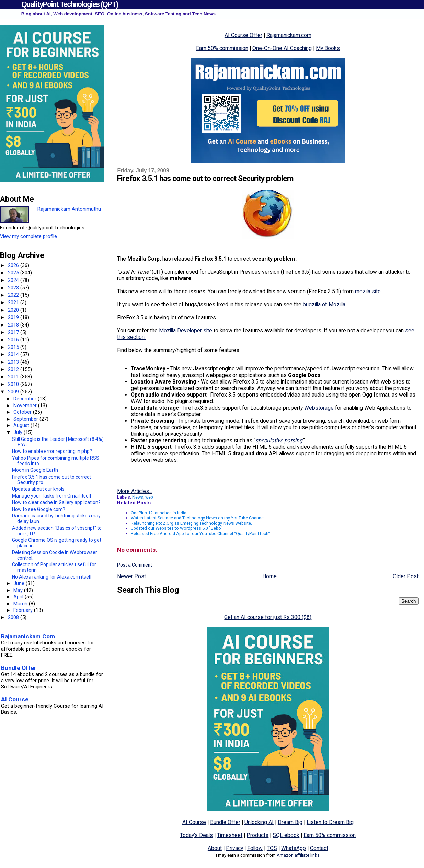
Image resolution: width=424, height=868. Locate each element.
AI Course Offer (243, 35)
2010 (14, 384)
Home (270, 576)
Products (257, 835)
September (26, 419)
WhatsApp (294, 848)
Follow (255, 848)
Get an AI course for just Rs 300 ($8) (268, 617)
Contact (319, 848)
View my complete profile (28, 236)
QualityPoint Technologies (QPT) (70, 4)
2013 (14, 362)
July (19, 432)
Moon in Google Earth (35, 470)
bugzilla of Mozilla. (325, 304)
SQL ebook (286, 835)
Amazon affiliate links (298, 855)
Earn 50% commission (222, 48)
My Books (328, 48)
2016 (14, 340)
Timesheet (230, 835)
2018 (14, 325)
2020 (14, 310)
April (19, 597)
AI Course (194, 822)
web (149, 497)
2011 (14, 377)
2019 (14, 317)
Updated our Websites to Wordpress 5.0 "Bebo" (177, 528)
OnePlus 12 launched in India (159, 513)
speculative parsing (279, 440)
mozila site (368, 291)
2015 (14, 347)
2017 (14, 332)
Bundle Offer (225, 822)
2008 (14, 617)
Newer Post (131, 576)
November (26, 406)
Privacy (234, 848)
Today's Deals (196, 835)
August (22, 425)
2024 (14, 280)
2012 (14, 369)
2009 (14, 392)
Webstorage (319, 408)
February (24, 610)
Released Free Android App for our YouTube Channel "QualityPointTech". (201, 533)
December (26, 399)
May (19, 590)
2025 (14, 273)
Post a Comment (135, 565)
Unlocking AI (259, 822)
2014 (14, 354)
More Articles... (135, 491)
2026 (14, 265)
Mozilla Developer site (186, 330)
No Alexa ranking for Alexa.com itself (52, 577)
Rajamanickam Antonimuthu (69, 209)
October (23, 412)
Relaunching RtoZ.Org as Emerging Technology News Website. (191, 523)
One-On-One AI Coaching (282, 48)
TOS (272, 848)
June (20, 583)
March (21, 604)
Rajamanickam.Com (28, 636)
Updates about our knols (38, 489)
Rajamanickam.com (289, 35)
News (138, 497)
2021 (14, 302)
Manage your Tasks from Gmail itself (52, 496)
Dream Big (290, 822)
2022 (14, 295)
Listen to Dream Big (330, 822)
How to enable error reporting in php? (52, 451)
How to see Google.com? (39, 509)
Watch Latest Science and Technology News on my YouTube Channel (198, 518)
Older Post (406, 576)
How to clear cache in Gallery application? (56, 502)
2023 (14, 288)
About (215, 848)
